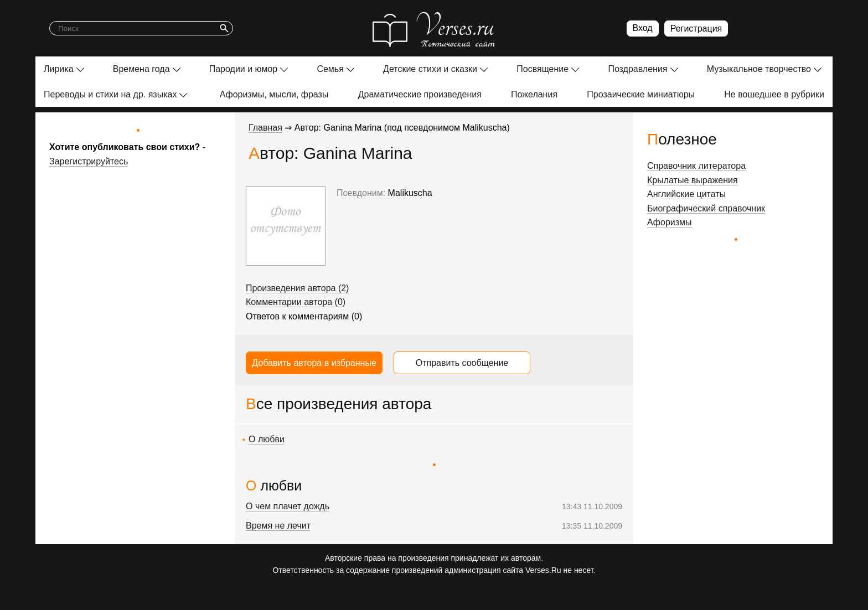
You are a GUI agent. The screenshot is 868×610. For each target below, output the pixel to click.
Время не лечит (278, 526)
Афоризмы (670, 222)
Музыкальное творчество (759, 69)
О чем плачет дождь (288, 506)
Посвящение (542, 69)
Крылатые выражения (693, 180)
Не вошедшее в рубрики (774, 94)
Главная (265, 128)
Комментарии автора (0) (296, 302)
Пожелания (534, 94)
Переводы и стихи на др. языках (110, 94)
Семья (330, 69)
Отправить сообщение (462, 363)
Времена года (141, 69)
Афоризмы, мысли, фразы (274, 94)
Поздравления (637, 69)
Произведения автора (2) (297, 288)
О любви (267, 439)
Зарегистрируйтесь (89, 161)
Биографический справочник (706, 208)
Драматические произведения (420, 94)
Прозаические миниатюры (641, 94)
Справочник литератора (696, 166)
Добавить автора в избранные (314, 363)
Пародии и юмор (244, 69)
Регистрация (696, 29)
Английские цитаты (686, 194)
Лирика (59, 69)
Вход (643, 28)
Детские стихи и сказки (430, 69)
